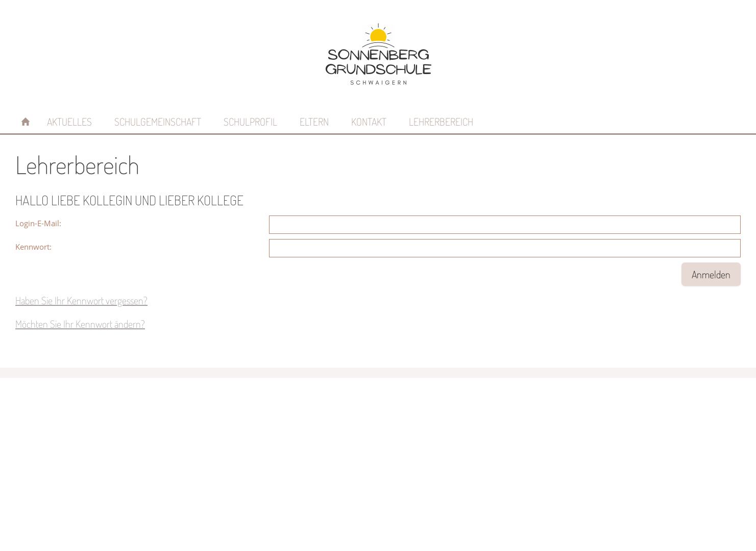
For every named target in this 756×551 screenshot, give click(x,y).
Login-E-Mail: (38, 223)
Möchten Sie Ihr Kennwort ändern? (80, 324)
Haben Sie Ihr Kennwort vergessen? (81, 300)
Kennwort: (33, 247)
